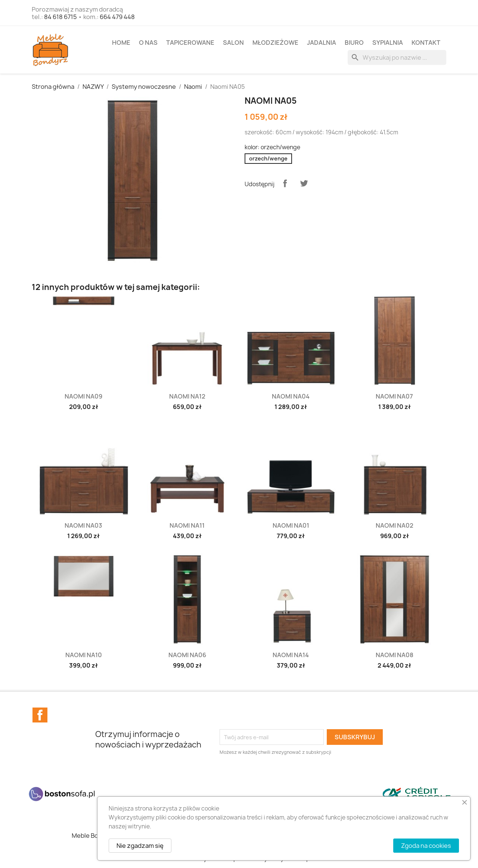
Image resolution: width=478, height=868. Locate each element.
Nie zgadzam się (140, 846)
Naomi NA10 (84, 655)
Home (121, 43)
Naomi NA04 (291, 396)
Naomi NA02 (395, 525)
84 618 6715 (60, 17)
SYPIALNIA (388, 43)
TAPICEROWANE (190, 43)
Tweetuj (304, 183)
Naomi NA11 (187, 525)
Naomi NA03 (83, 525)
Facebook (40, 715)
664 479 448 (117, 17)
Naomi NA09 (83, 396)
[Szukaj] (397, 57)
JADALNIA (322, 43)
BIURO (354, 43)
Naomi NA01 (291, 525)
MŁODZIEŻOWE (275, 43)
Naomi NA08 (395, 655)
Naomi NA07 (394, 396)
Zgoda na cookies (426, 846)
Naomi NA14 (291, 655)
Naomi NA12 (187, 396)
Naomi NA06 (187, 655)
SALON (233, 43)
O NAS (148, 43)
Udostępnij (285, 183)
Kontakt (426, 43)
